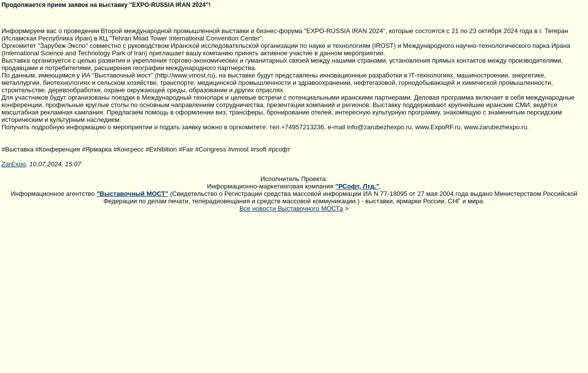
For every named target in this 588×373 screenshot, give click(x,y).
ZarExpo (14, 164)
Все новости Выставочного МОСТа (291, 208)
